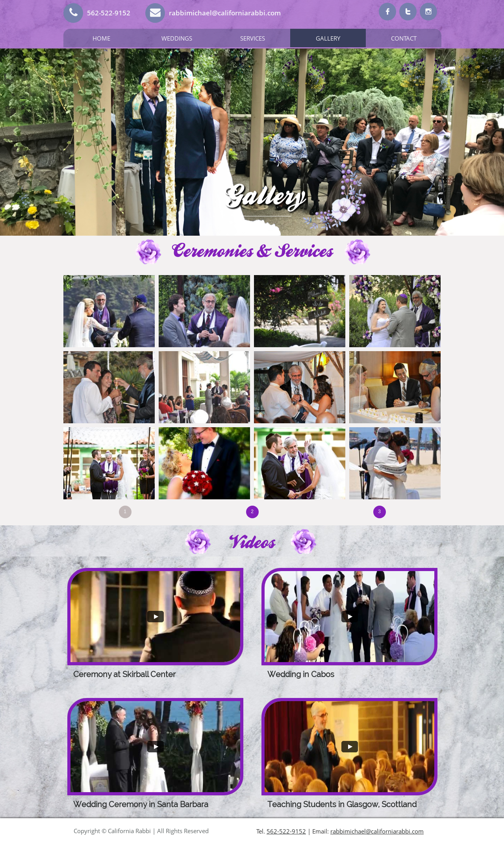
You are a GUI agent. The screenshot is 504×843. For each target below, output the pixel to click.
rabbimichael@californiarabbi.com (377, 831)
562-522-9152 (286, 831)
